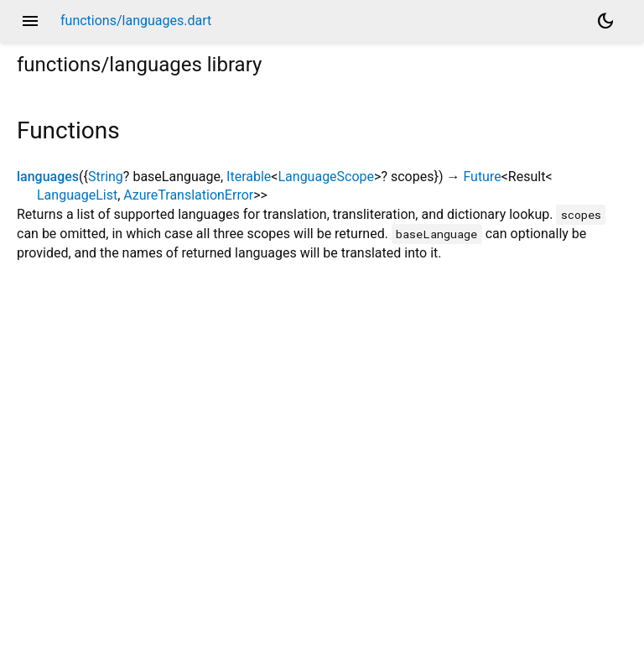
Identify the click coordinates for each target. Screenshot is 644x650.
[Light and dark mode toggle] (605, 21)
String (106, 177)
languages (48, 177)
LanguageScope (326, 177)
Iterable (249, 177)
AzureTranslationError (188, 195)
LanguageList (77, 195)
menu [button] (30, 21)
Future (482, 177)
